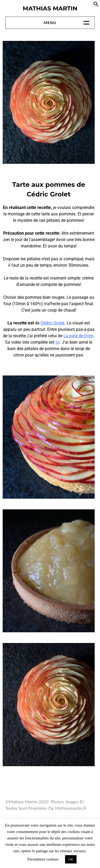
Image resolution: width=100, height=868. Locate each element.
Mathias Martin (50, 8)
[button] (96, 5)
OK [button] (71, 859)
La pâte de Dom (78, 336)
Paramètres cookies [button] (43, 859)
